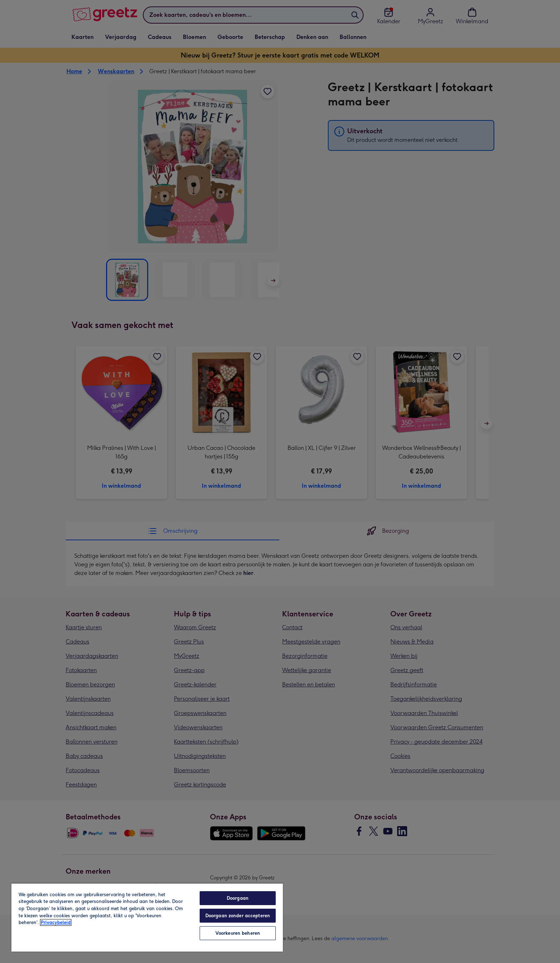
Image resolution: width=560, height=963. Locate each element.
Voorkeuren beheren (238, 933)
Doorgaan (238, 898)
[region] (147, 917)
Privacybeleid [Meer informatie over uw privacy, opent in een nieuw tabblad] (56, 922)
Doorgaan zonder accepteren (238, 916)
